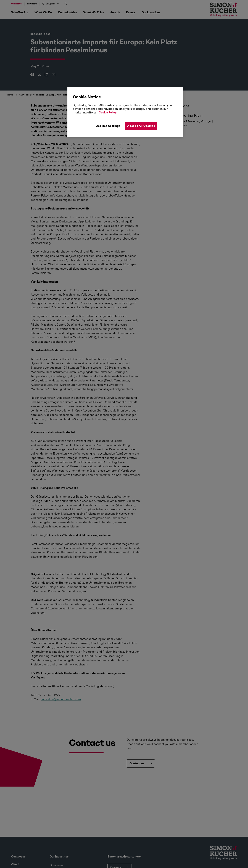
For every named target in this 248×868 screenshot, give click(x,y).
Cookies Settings (108, 126)
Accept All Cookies (141, 126)
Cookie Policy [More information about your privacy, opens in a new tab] (108, 112)
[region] (125, 112)
